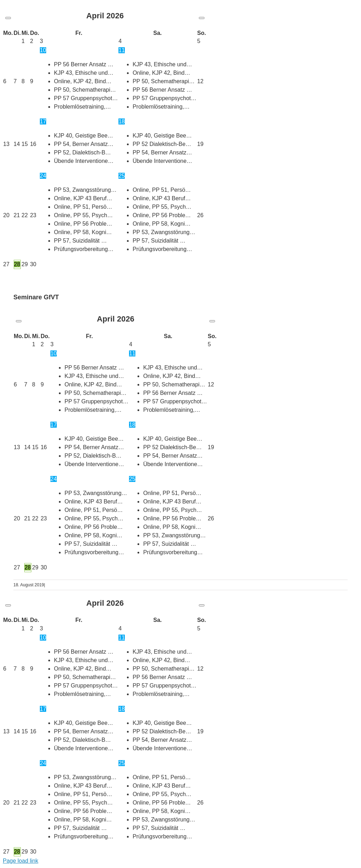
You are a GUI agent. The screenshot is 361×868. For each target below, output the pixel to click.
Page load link (21, 861)
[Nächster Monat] (202, 18)
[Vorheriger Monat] (8, 18)
